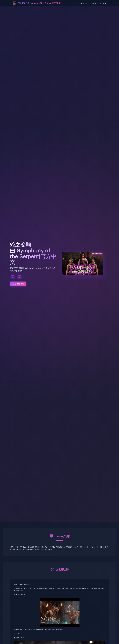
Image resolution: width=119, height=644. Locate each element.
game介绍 (84, 3)
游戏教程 (93, 3)
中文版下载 (103, 3)
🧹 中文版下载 (18, 284)
